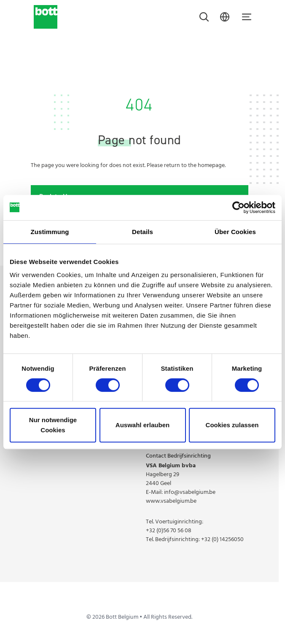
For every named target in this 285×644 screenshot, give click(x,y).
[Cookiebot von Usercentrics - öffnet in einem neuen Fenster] (238, 207)
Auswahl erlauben (142, 425)
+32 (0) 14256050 (222, 540)
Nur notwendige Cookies (53, 425)
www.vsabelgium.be (171, 501)
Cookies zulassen (232, 425)
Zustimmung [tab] (50, 232)
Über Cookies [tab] (235, 232)
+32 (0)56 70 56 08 (169, 531)
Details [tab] (142, 232)
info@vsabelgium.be (190, 492)
